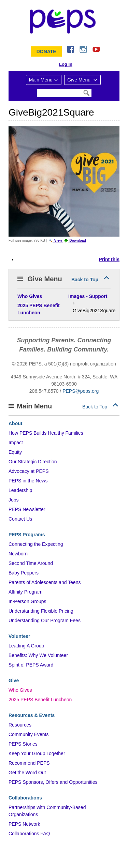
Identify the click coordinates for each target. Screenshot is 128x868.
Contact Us (20, 519)
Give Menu (80, 80)
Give (14, 680)
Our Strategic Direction (33, 462)
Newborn (18, 554)
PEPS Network (24, 824)
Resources (20, 725)
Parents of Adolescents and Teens (45, 582)
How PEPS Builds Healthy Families (46, 433)
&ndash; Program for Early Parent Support (64, 21)
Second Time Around (31, 563)
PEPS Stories (23, 744)
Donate (46, 51)
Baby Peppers (24, 573)
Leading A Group (26, 646)
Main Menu (41, 80)
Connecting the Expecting (36, 544)
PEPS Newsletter (27, 509)
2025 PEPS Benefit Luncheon (40, 700)
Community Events (29, 734)
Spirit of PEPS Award (31, 665)
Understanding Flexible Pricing (41, 611)
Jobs (14, 500)
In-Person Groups (27, 601)
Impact (16, 443)
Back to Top (85, 280)
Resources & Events (32, 715)
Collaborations (25, 798)
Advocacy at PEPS (29, 471)
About (15, 423)
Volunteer (19, 636)
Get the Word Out (27, 773)
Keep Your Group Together (37, 753)
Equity (15, 452)
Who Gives (20, 690)
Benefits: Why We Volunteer (38, 655)
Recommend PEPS (29, 763)
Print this (109, 259)
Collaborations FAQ (29, 834)
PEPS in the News (28, 481)
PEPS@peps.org (81, 391)
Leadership (20, 490)
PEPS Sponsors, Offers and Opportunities (53, 782)
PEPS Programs (27, 535)
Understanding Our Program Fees (45, 620)
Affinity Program (25, 592)
